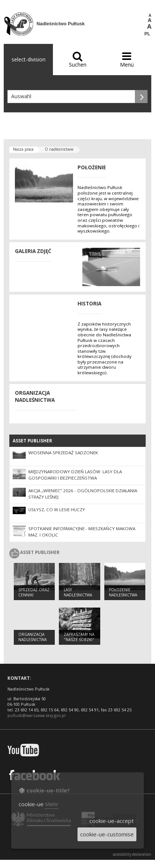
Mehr (52, 804)
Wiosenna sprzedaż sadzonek (63, 453)
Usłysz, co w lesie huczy (57, 510)
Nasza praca (23, 149)
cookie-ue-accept (112, 821)
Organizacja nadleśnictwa (32, 637)
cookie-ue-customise (107, 834)
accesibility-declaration (132, 854)
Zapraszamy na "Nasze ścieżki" (79, 637)
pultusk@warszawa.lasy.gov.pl (37, 715)
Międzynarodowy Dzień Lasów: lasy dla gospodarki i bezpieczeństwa (75, 475)
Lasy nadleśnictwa (78, 592)
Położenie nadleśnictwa (123, 592)
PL (148, 34)
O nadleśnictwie (59, 149)
